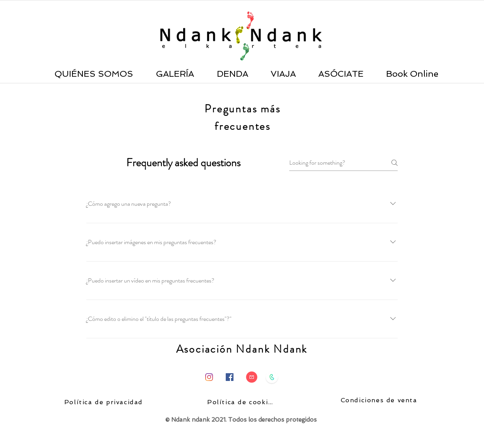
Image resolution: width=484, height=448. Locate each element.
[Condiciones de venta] (380, 400)
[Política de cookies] (242, 402)
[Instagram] (209, 377)
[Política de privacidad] (104, 402)
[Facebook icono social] (230, 377)
